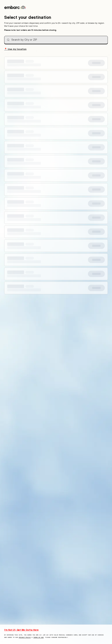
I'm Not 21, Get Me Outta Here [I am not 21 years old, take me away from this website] (21, 630)
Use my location (15, 49)
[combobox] (56, 40)
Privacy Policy (25, 637)
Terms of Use (39, 637)
